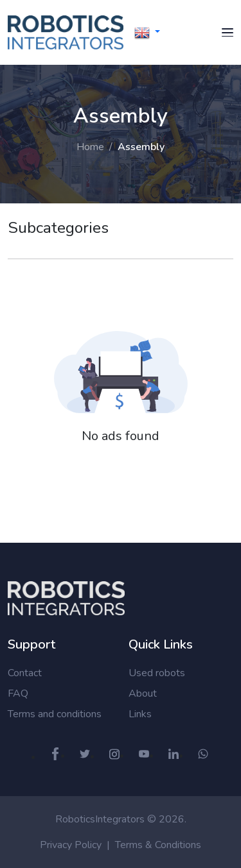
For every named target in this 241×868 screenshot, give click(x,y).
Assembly (141, 147)
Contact (25, 673)
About (143, 694)
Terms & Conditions (158, 845)
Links (140, 714)
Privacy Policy (71, 845)
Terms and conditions (55, 714)
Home (90, 147)
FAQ (18, 694)
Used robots (157, 673)
